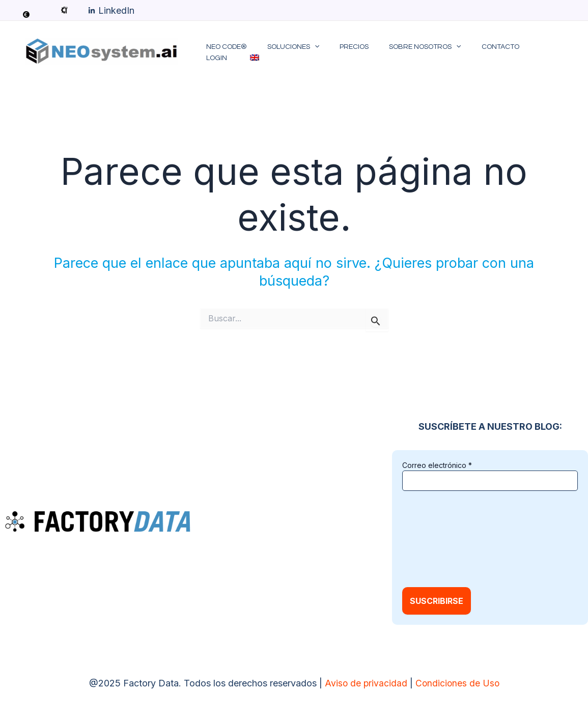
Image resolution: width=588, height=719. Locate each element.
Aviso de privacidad (365, 683)
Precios (347, 52)
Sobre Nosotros (412, 52)
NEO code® (231, 52)
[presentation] (444, 538)
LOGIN (524, 52)
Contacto (481, 52)
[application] (313, 52)
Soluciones (292, 52)
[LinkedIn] (111, 11)
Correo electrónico (437, 465)
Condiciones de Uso (458, 683)
